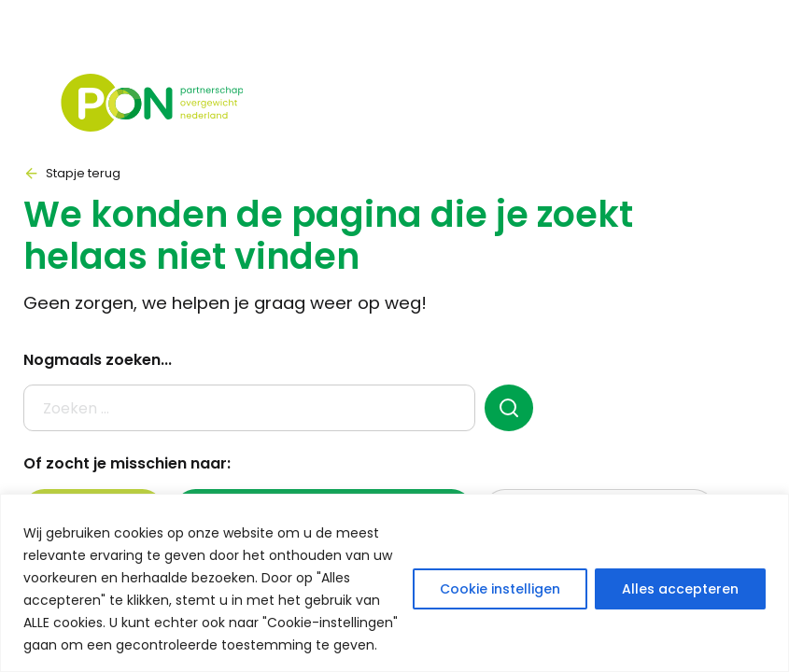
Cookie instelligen (500, 589)
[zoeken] (509, 408)
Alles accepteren (680, 589)
